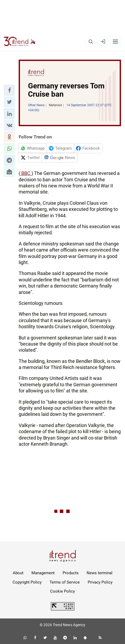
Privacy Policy (100, 582)
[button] (9, 90)
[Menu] (115, 42)
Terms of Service (65, 582)
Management (43, 573)
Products (71, 573)
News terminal (100, 573)
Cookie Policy (62, 591)
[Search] (91, 42)
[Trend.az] (20, 42)
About (18, 573)
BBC (26, 173)
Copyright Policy (27, 582)
